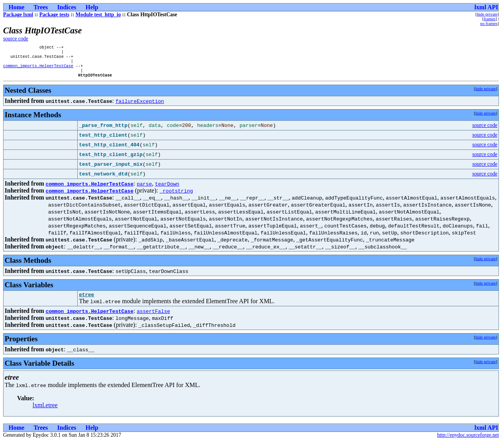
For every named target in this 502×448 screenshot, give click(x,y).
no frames (489, 23)
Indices (67, 7)
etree (86, 301)
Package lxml (18, 15)
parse (144, 189)
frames (490, 19)
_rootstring (176, 196)
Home (17, 7)
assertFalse (153, 318)
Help (92, 7)
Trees (41, 7)
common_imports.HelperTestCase (38, 69)
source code (16, 39)
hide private (487, 14)
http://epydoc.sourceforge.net (468, 442)
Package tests (54, 15)
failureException (140, 106)
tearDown (167, 189)
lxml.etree (45, 412)
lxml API (486, 7)
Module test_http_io (98, 15)
